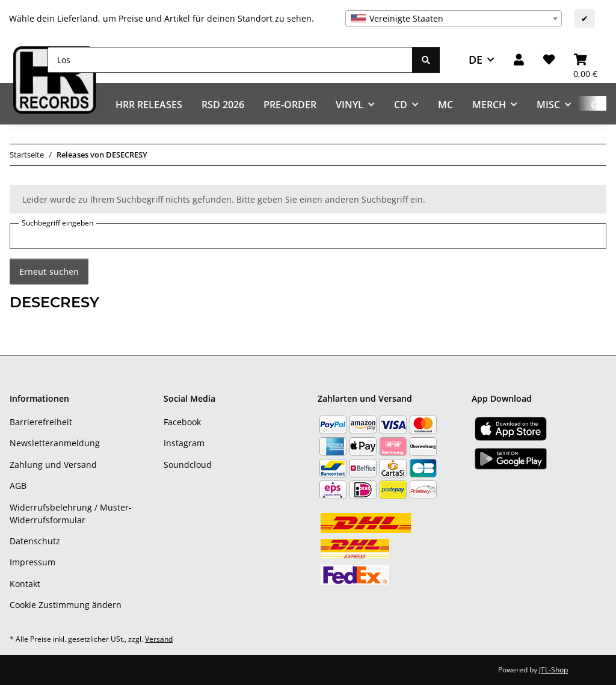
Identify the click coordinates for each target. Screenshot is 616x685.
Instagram (184, 443)
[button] (519, 60)
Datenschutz (35, 541)
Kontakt (25, 584)
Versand (159, 639)
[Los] (230, 60)
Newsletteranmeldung (55, 443)
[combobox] (454, 19)
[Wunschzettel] (549, 60)
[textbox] (454, 19)
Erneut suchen (49, 272)
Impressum (32, 562)
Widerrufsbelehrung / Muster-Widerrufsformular (71, 514)
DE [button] (476, 60)
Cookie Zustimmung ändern (66, 605)
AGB (18, 486)
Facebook (182, 422)
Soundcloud (188, 465)
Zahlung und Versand (53, 465)
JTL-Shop (553, 670)
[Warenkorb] (585, 60)
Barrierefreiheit (41, 422)
